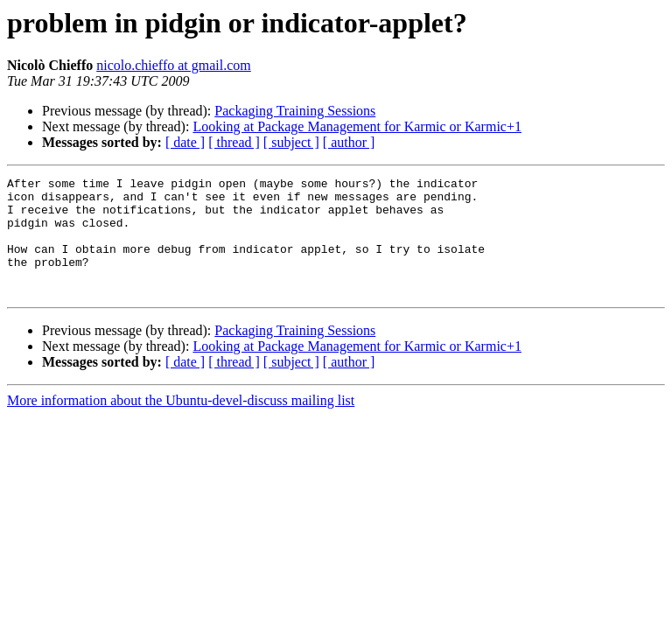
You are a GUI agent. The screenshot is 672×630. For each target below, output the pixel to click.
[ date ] (185, 142)
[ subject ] (291, 142)
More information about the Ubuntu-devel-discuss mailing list (181, 424)
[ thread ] (234, 142)
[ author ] (349, 142)
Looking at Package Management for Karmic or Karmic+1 (357, 126)
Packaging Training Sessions (295, 111)
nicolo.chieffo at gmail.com (174, 65)
